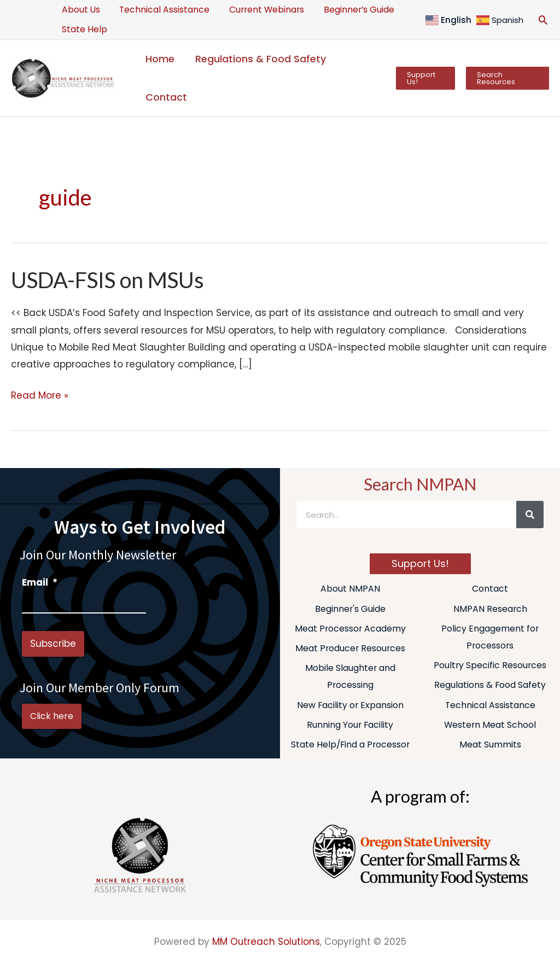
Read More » (40, 395)
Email (40, 582)
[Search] (530, 515)
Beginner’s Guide (350, 10)
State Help (83, 29)
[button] (543, 20)
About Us (80, 10)
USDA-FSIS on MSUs (108, 280)
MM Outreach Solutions (266, 943)
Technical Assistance (161, 10)
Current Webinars (261, 10)
